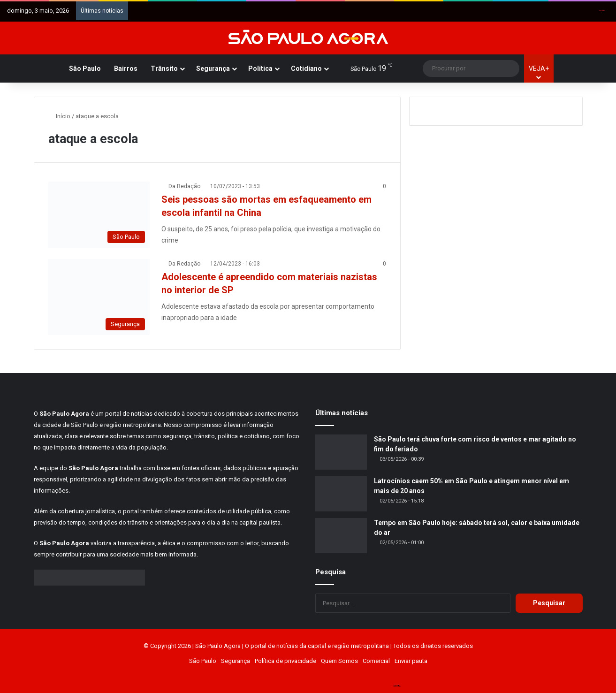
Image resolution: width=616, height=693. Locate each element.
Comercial (376, 661)
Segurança (213, 69)
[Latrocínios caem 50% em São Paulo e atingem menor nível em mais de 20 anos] (341, 494)
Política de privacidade (285, 661)
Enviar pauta (411, 661)
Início (59, 116)
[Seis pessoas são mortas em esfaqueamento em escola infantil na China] (99, 215)
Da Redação (184, 186)
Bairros (126, 69)
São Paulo (85, 69)
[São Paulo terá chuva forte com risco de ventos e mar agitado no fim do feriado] (341, 452)
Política (260, 69)
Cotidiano (306, 69)
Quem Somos (339, 661)
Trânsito (164, 69)
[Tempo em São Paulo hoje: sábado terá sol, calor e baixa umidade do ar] (341, 536)
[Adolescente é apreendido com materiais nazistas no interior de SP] (99, 297)
